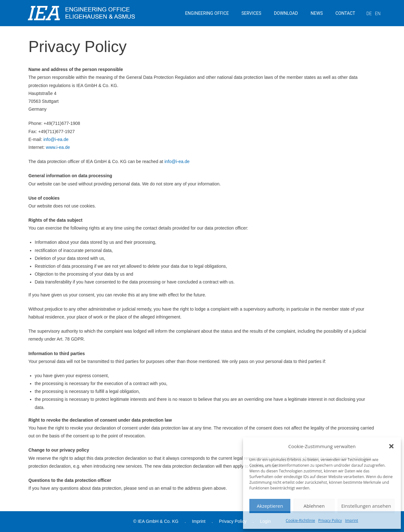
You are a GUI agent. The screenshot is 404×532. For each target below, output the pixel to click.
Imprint (351, 520)
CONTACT (345, 13)
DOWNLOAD (286, 13)
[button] (391, 446)
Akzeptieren (270, 506)
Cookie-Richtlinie (300, 520)
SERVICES (251, 13)
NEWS (317, 13)
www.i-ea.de (58, 147)
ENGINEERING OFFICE (207, 13)
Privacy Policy (330, 520)
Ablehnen (314, 506)
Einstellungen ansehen (366, 506)
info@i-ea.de (56, 139)
